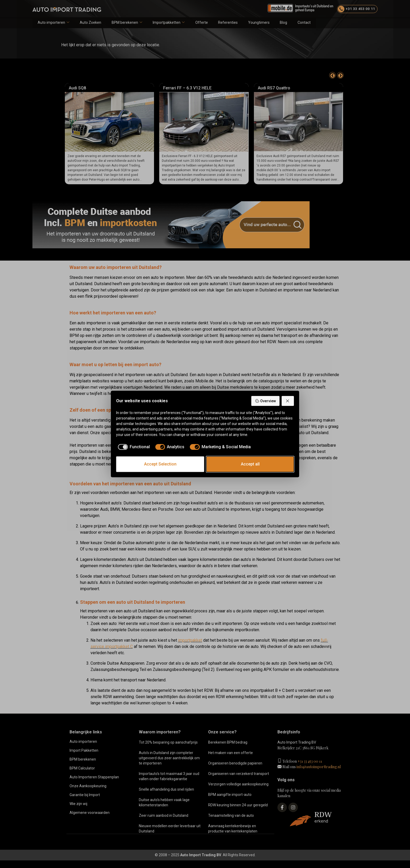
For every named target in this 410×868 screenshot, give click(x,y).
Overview (265, 401)
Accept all (250, 464)
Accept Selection (160, 464)
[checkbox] (133, 447)
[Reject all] (288, 401)
